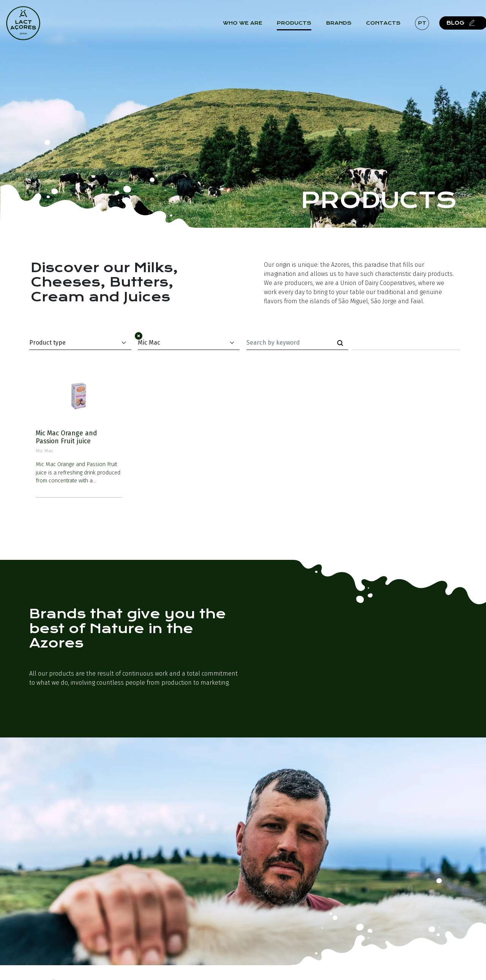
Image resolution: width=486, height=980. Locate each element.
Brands (342, 27)
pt (426, 26)
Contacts (387, 27)
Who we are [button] (246, 27)
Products (298, 27)
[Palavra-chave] (290, 343)
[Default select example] (80, 343)
